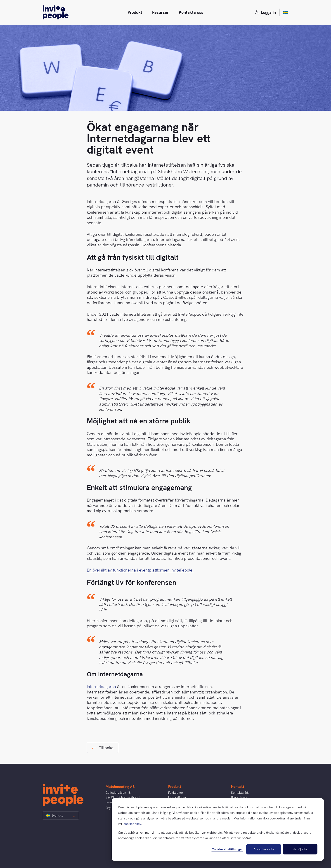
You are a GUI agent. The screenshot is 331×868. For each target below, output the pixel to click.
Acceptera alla (264, 849)
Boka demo (239, 797)
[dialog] (218, 829)
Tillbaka (103, 748)
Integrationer (177, 797)
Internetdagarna (101, 687)
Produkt (135, 12)
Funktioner (176, 793)
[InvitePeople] (56, 12)
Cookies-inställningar (227, 849)
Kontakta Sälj (240, 793)
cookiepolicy (132, 824)
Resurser (161, 12)
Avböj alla (300, 849)
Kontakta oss (191, 12)
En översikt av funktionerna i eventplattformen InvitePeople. (140, 570)
